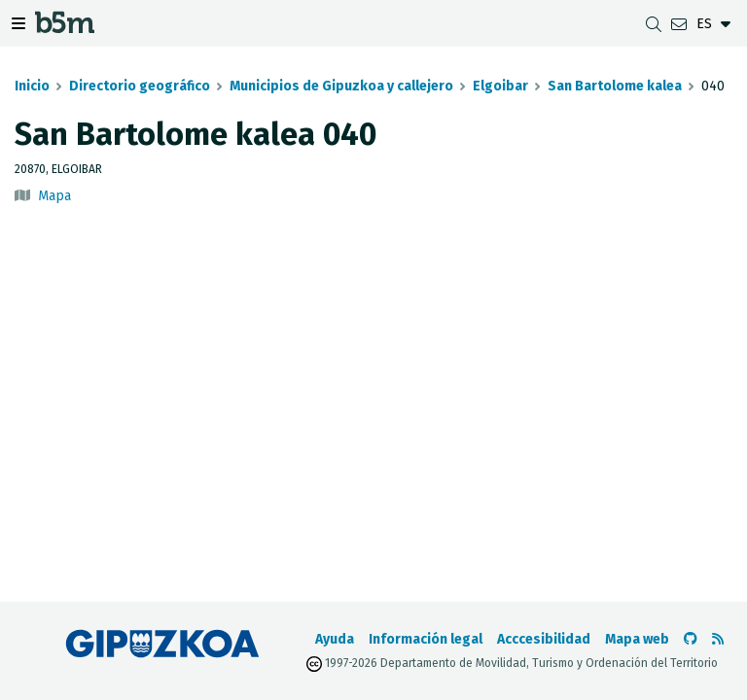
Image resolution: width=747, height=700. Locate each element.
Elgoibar (500, 86)
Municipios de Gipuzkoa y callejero (341, 86)
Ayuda (335, 639)
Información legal (426, 639)
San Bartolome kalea (615, 86)
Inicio (32, 86)
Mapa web (637, 639)
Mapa (54, 196)
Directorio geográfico (140, 86)
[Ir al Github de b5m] (691, 639)
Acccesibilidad (544, 639)
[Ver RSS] (718, 639)
